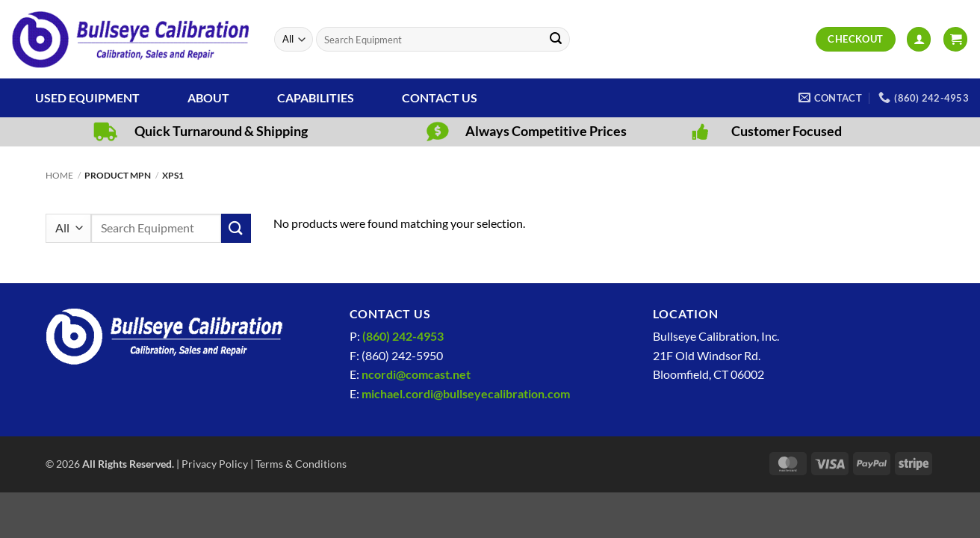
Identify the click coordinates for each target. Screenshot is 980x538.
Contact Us (440, 98)
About (208, 98)
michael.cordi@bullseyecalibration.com (466, 393)
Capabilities (316, 98)
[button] (919, 39)
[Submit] (556, 40)
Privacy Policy (215, 464)
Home (59, 175)
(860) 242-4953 (403, 336)
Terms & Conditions (301, 464)
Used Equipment (87, 98)
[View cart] (955, 39)
